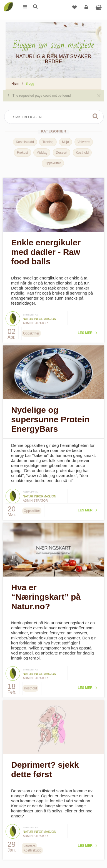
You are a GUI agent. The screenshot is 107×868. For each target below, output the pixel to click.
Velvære (84, 142)
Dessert (62, 153)
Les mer (85, 333)
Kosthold (82, 153)
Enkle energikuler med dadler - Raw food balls (46, 252)
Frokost (23, 153)
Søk (95, 116)
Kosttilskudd (25, 142)
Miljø (65, 142)
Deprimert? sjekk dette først (45, 769)
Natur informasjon (39, 319)
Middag (42, 153)
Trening (48, 142)
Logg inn (87, 9)
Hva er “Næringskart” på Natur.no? (46, 597)
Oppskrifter (53, 163)
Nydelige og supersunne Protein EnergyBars (50, 419)
